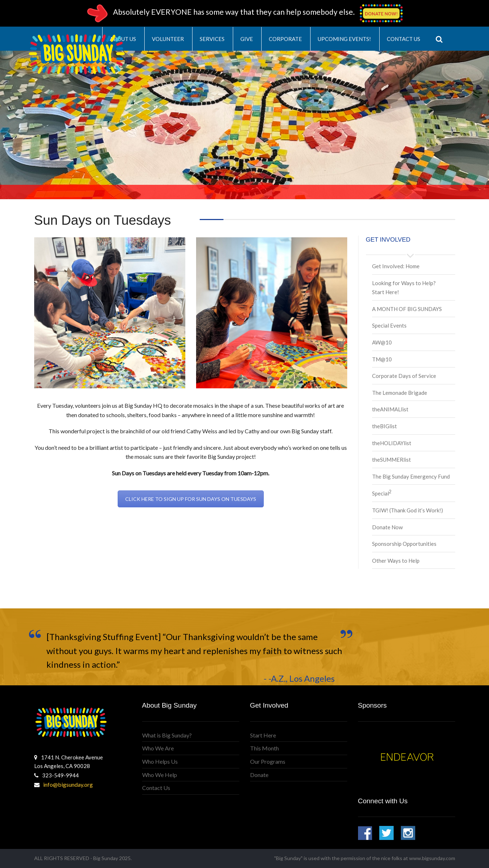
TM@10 (382, 359)
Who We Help (160, 775)
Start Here (263, 735)
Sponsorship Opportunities (404, 544)
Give (247, 39)
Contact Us (404, 39)
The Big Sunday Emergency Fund (411, 476)
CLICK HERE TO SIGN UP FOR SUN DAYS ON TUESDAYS (191, 499)
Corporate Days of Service (404, 376)
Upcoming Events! (344, 39)
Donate (259, 775)
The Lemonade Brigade (400, 393)
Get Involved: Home (396, 266)
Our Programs (268, 761)
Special (382, 493)
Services (212, 39)
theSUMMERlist (391, 460)
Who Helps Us (160, 761)
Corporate (285, 39)
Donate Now (387, 527)
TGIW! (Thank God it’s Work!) (407, 510)
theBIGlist (384, 426)
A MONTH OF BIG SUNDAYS (407, 309)
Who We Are (158, 748)
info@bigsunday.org (68, 784)
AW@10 (382, 342)
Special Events (389, 325)
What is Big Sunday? (167, 735)
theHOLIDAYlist (392, 443)
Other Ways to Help (396, 561)
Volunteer (168, 39)
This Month (264, 748)
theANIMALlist (390, 409)
